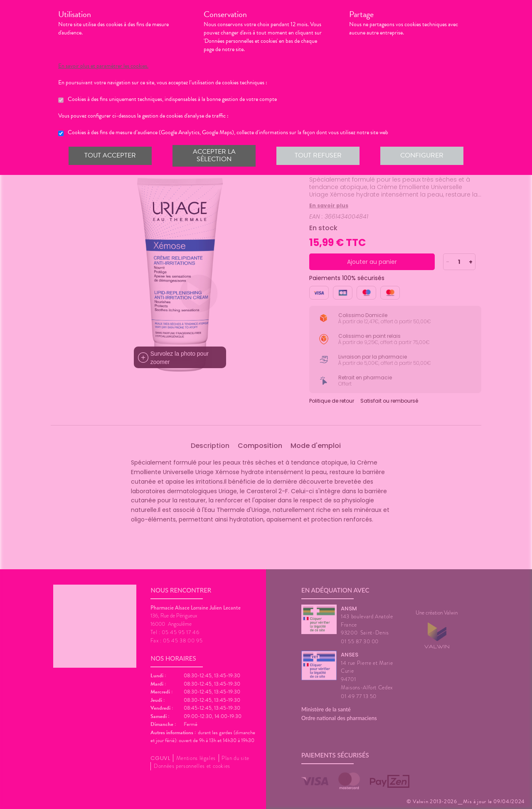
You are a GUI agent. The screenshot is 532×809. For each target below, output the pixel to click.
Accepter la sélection (214, 155)
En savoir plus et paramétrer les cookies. (103, 66)
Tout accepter (110, 155)
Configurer (422, 155)
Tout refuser (318, 155)
